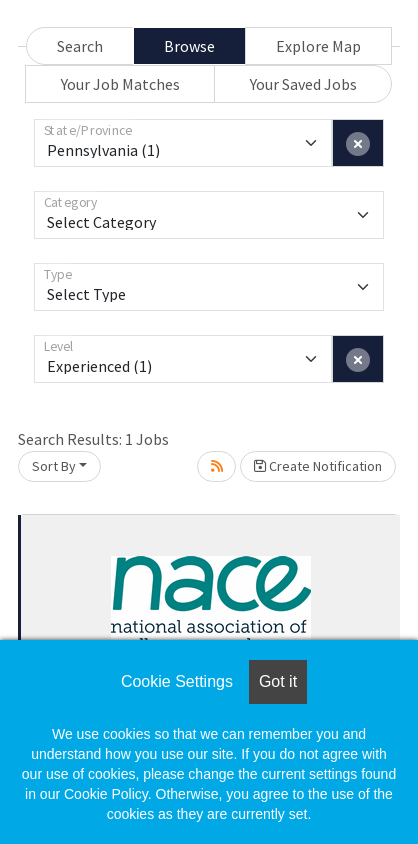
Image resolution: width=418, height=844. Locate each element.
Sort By (54, 466)
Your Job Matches (120, 84)
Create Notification (318, 466)
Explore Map (318, 46)
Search (80, 46)
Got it (278, 681)
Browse (189, 46)
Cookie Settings (177, 681)
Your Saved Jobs (303, 84)
